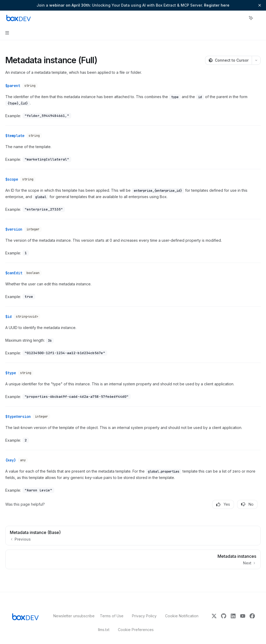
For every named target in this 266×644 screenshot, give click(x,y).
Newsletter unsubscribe (72, 606)
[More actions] (259, 18)
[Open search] (241, 18)
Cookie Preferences (136, 620)
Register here (217, 5)
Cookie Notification (182, 606)
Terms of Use (112, 606)
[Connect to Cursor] (228, 60)
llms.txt (104, 620)
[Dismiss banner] (260, 5)
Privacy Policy (144, 606)
